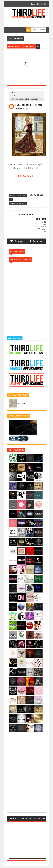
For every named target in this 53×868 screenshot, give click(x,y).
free (25, 195)
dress (12, 195)
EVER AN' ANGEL (26, 176)
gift (13, 96)
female (18, 195)
